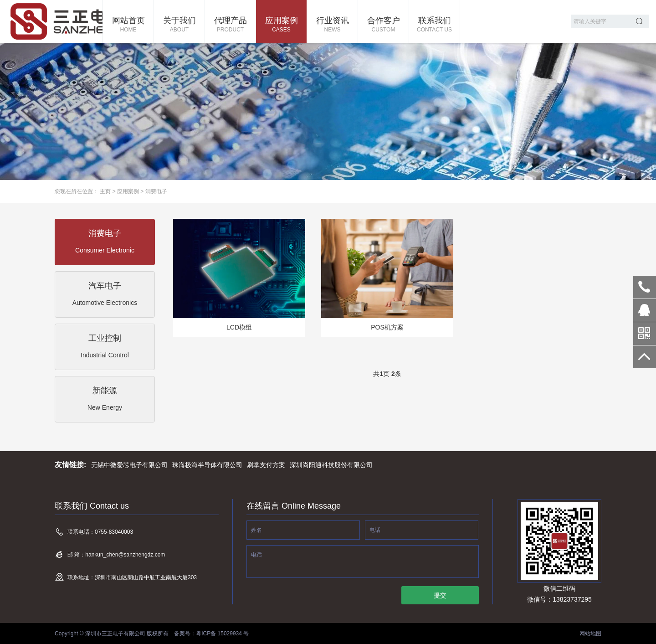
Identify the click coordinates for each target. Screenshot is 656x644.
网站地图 (590, 634)
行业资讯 (332, 25)
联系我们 (434, 25)
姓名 (256, 530)
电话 (375, 530)
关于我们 (179, 25)
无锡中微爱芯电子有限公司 (129, 465)
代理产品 (230, 25)
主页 (105, 191)
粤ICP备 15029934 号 (222, 634)
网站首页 (128, 25)
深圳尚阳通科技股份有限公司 (331, 465)
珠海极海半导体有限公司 (207, 465)
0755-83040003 (645, 287)
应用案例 (281, 25)
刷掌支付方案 (266, 465)
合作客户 (383, 25)
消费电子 (156, 191)
